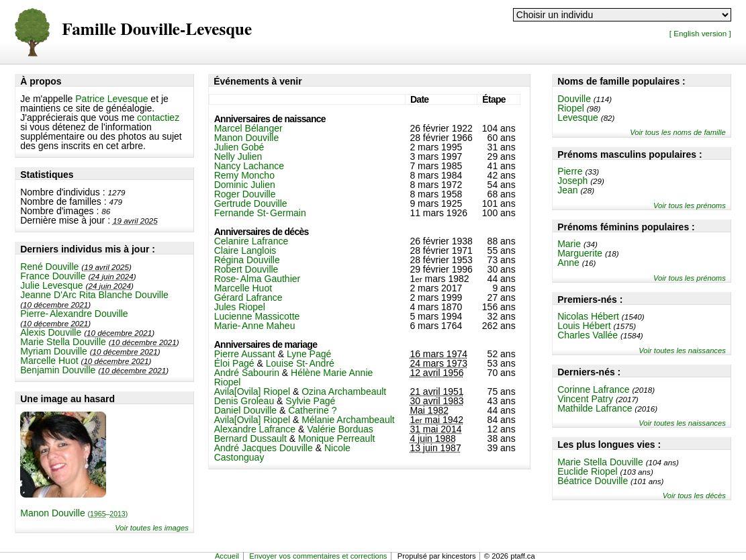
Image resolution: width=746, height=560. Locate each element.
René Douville (49, 267)
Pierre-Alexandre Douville (74, 314)
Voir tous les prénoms (690, 205)
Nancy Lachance (249, 166)
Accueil (227, 556)
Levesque (578, 118)
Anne (568, 263)
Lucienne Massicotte (257, 316)
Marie (569, 244)
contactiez (158, 118)
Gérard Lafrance (248, 297)
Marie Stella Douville (63, 342)
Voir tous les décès (694, 496)
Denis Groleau (244, 401)
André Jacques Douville (264, 448)
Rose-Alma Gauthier (258, 279)
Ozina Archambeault (344, 391)
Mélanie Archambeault (348, 420)
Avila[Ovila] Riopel (252, 391)
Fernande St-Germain (260, 213)
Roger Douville (245, 194)
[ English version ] (700, 33)
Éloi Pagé (234, 363)
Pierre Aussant (245, 354)
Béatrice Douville (593, 481)
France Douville (53, 276)
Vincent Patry (585, 399)
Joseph (572, 181)
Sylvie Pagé (310, 401)
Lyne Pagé (309, 354)
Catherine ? (312, 410)
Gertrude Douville (251, 203)
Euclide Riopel (588, 471)
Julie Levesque (51, 285)
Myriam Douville (54, 351)
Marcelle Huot (49, 361)
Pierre (570, 171)
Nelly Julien (238, 156)
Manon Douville (74, 513)
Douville (574, 99)
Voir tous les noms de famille (678, 132)
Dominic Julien (245, 185)
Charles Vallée (588, 335)
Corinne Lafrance (593, 389)
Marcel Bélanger (248, 128)
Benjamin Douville (58, 370)
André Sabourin (247, 373)
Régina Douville (247, 260)
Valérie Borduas (340, 429)
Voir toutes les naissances (682, 351)
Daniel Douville (245, 410)
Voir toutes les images (152, 528)
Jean (567, 190)
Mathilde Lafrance (595, 408)
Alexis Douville (51, 332)
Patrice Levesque (111, 99)
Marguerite (580, 253)
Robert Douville (246, 269)
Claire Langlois (245, 250)
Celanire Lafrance (251, 241)
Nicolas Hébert (588, 316)
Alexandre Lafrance (255, 429)
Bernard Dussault (250, 438)
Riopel (571, 108)
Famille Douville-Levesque (157, 30)
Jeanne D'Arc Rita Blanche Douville (94, 295)
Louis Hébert (584, 326)
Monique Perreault (336, 438)
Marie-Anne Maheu (255, 326)
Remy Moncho (244, 175)
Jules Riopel (240, 307)
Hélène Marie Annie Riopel (294, 377)
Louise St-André (300, 363)
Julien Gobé (239, 147)
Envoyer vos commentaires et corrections (318, 556)
